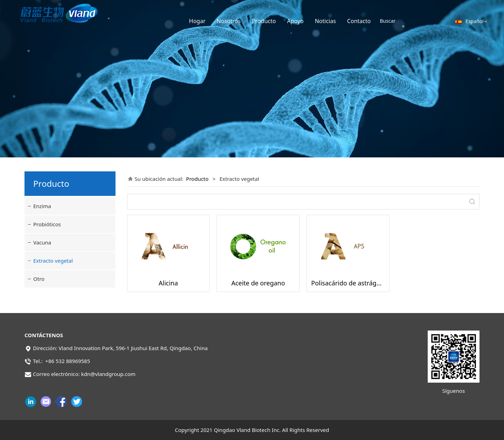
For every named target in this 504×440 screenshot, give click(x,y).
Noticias (325, 21)
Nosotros (229, 21)
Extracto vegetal (53, 261)
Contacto (359, 21)
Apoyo (295, 21)
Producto (264, 21)
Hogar (197, 21)
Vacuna (42, 242)
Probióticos (47, 224)
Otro (39, 279)
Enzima (42, 206)
